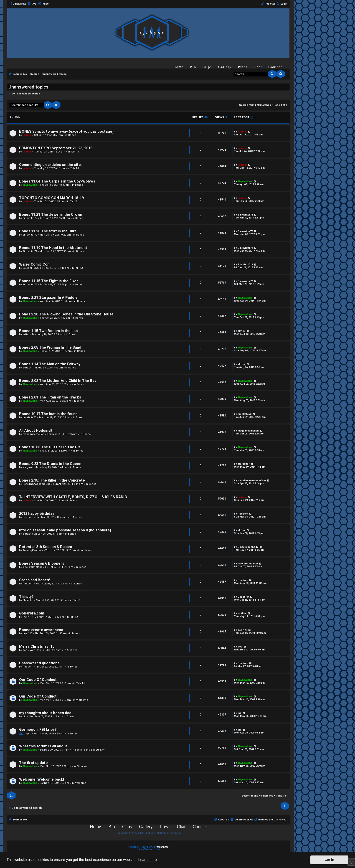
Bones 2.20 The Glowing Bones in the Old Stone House (66, 314)
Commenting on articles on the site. (50, 165)
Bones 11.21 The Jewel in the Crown (51, 214)
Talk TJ (75, 152)
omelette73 (29, 418)
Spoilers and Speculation (90, 750)
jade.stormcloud (33, 567)
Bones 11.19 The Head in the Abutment (53, 248)
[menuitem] (32, 4)
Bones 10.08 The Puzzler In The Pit (50, 447)
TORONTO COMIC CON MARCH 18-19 (51, 198)
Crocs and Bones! (34, 580)
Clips (207, 67)
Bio (193, 67)
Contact (275, 67)
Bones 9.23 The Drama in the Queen (50, 464)
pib (24, 717)
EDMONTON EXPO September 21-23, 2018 (56, 148)
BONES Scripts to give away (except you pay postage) (66, 131)
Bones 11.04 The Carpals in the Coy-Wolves (57, 181)
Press (243, 67)
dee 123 (27, 633)
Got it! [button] (330, 860)
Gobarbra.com (32, 613)
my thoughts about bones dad (45, 713)
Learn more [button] (147, 860)
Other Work (83, 766)
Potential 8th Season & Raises (46, 547)
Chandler (28, 600)
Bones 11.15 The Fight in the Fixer (49, 281)
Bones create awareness (41, 630)
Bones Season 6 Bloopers (42, 563)
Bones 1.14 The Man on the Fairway (50, 364)
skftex (26, 334)
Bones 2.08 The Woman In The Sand (50, 347)
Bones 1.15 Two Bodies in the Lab (48, 331)
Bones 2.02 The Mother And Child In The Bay (58, 381)
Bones (72, 135)
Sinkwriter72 (30, 218)
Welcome (82, 700)
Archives (78, 517)
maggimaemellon (33, 434)
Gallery (225, 67)
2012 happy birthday (37, 514)
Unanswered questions (39, 663)
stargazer (28, 467)
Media (74, 501)
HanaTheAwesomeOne (37, 484)
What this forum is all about (43, 746)
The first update (33, 763)
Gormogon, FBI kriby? (38, 730)
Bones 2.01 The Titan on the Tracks (50, 397)
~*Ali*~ (27, 617)
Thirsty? (26, 597)
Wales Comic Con (34, 264)
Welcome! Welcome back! (42, 779)
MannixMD (163, 847)
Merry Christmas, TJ (37, 646)
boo (25, 650)
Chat (258, 67)
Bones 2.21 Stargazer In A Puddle (48, 298)
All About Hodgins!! (36, 430)
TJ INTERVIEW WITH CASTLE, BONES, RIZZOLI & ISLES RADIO (73, 497)
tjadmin (27, 135)
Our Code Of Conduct (38, 680)
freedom (28, 517)
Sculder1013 (30, 268)
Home (179, 67)
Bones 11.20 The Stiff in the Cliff (48, 231)
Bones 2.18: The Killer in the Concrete (52, 480)
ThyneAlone (30, 185)
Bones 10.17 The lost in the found (48, 414)
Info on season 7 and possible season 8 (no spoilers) (65, 530)
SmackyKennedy (33, 550)
